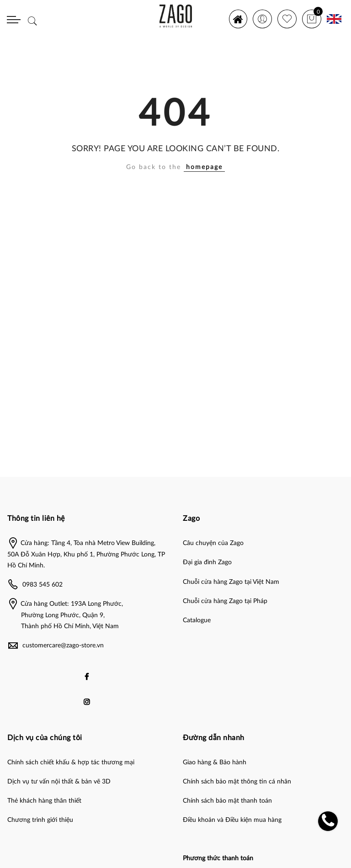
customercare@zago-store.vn (63, 646)
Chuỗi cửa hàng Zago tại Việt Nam (231, 582)
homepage (204, 167)
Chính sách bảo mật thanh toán (227, 801)
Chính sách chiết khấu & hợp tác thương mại (71, 762)
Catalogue (197, 620)
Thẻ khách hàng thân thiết (44, 801)
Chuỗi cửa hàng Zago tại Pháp (225, 601)
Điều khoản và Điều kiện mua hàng (232, 820)
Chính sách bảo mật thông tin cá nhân (237, 782)
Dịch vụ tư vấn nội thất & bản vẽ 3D (59, 782)
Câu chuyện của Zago (213, 543)
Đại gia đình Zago (207, 562)
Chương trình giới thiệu (40, 820)
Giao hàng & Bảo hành (215, 762)
